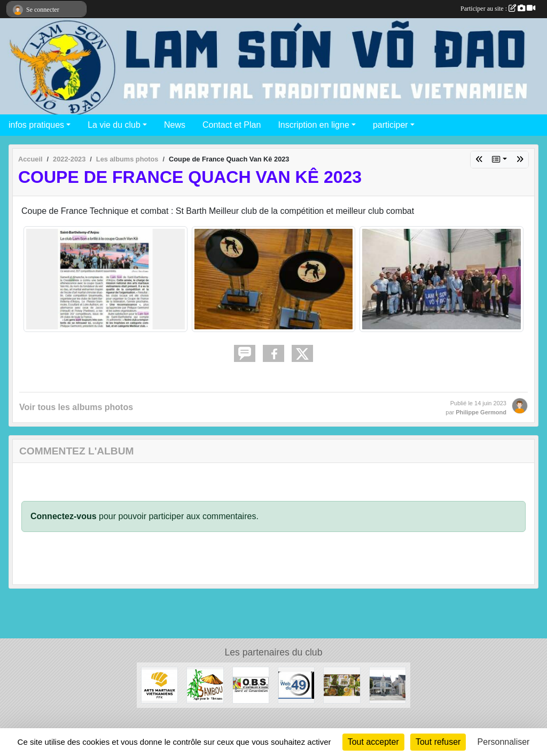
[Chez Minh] (342, 685)
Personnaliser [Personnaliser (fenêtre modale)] (504, 742)
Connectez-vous (64, 516)
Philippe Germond (481, 412)
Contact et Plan (232, 125)
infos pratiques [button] (36, 125)
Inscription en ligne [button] (313, 125)
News (175, 125)
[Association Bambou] (205, 685)
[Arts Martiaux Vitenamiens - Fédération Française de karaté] (159, 685)
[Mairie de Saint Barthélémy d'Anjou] (388, 685)
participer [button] (390, 125)
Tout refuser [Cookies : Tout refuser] (438, 742)
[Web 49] (296, 685)
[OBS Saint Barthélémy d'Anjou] (251, 685)
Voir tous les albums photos (76, 407)
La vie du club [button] (114, 125)
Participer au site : (498, 9)
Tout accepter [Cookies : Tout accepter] (373, 742)
